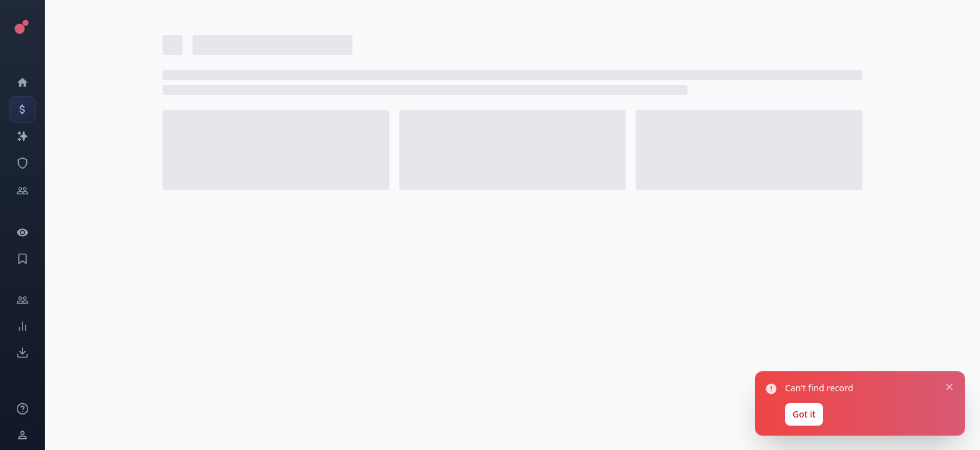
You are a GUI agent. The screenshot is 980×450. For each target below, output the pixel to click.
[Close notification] (946, 377)
